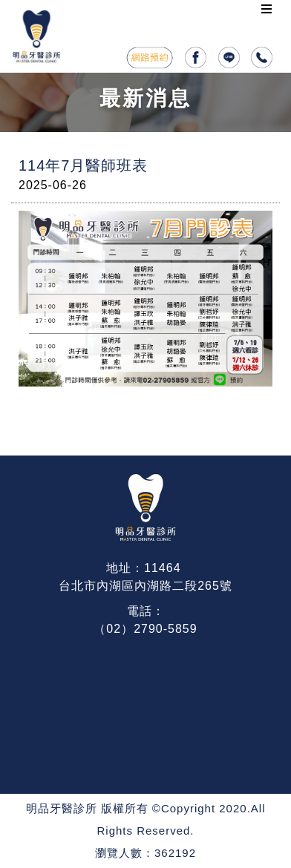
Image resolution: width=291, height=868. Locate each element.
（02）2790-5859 (145, 629)
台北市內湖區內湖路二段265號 (145, 586)
